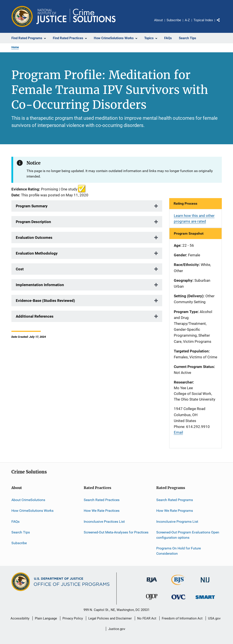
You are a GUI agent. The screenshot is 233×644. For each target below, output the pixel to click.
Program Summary (32, 206)
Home (15, 47)
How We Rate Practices (102, 511)
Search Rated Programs (175, 500)
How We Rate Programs (175, 511)
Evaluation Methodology (37, 253)
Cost (20, 269)
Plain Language (46, 618)
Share (222, 23)
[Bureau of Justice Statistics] (178, 586)
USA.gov (214, 618)
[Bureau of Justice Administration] (152, 583)
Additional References (35, 316)
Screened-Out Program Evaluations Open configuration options (188, 535)
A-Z (187, 20)
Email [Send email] (178, 432)
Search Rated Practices (102, 500)
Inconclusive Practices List (104, 522)
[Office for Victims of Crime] (178, 600)
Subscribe (174, 20)
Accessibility (20, 618)
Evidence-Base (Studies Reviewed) (45, 301)
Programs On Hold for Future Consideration (179, 551)
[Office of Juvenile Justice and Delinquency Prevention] (152, 601)
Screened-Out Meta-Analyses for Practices (116, 532)
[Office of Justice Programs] (22, 16)
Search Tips (21, 532)
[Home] (76, 16)
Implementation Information (40, 285)
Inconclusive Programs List (177, 522)
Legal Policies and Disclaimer (110, 618)
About (158, 20)
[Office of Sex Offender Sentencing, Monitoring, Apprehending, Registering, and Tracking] (205, 600)
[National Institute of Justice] (205, 583)
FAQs (15, 522)
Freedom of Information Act (182, 618)
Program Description (33, 222)
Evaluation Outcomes (34, 238)
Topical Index (203, 20)
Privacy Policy (73, 618)
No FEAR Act (147, 618)
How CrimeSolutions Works (32, 511)
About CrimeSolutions (28, 500)
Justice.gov (117, 629)
